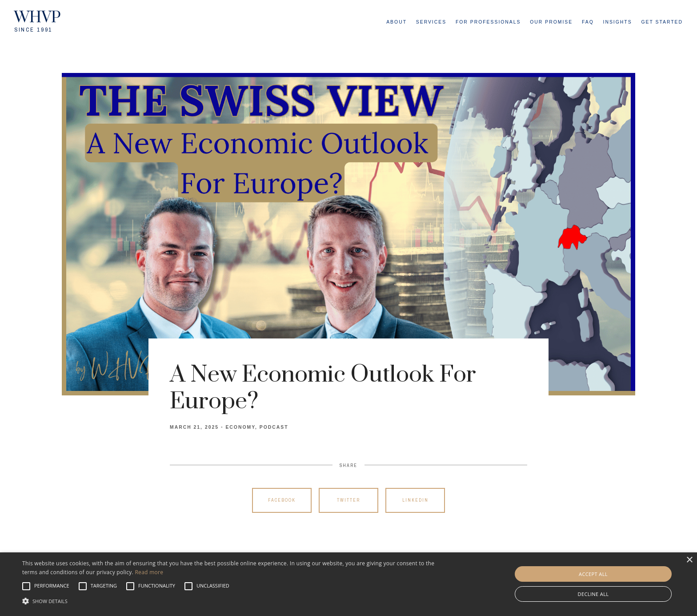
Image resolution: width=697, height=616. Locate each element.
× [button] (689, 560)
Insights (618, 22)
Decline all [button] (593, 594)
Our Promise (551, 22)
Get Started (662, 22)
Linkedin (415, 500)
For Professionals (488, 22)
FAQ (588, 22)
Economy (240, 427)
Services (431, 22)
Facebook (282, 500)
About (397, 22)
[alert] (348, 584)
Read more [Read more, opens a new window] (149, 572)
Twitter (348, 500)
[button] (52, 586)
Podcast (274, 427)
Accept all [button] (593, 574)
